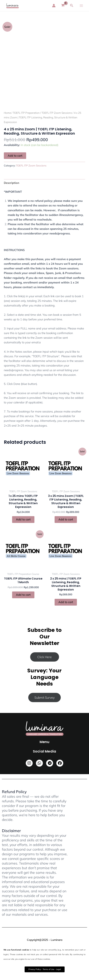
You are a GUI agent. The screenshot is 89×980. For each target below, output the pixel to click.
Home (7, 113)
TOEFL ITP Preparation (26, 113)
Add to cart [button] (23, 519)
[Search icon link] (72, 6)
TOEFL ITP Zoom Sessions (57, 113)
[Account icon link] (54, 6)
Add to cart (15, 156)
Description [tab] (12, 183)
